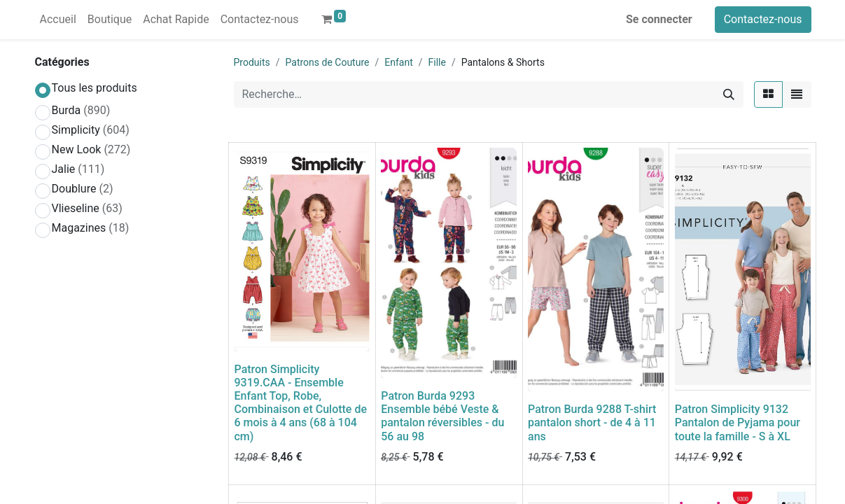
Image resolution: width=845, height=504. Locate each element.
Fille (437, 62)
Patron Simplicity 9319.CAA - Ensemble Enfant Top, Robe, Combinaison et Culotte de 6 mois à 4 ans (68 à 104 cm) (301, 403)
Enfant (398, 62)
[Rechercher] (729, 94)
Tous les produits (95, 88)
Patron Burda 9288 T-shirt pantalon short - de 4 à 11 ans (592, 422)
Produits (252, 62)
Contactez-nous (763, 19)
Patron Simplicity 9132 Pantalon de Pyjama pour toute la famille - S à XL (738, 422)
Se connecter (659, 19)
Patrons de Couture (328, 62)
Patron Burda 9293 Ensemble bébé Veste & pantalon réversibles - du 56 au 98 (442, 416)
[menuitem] (58, 20)
